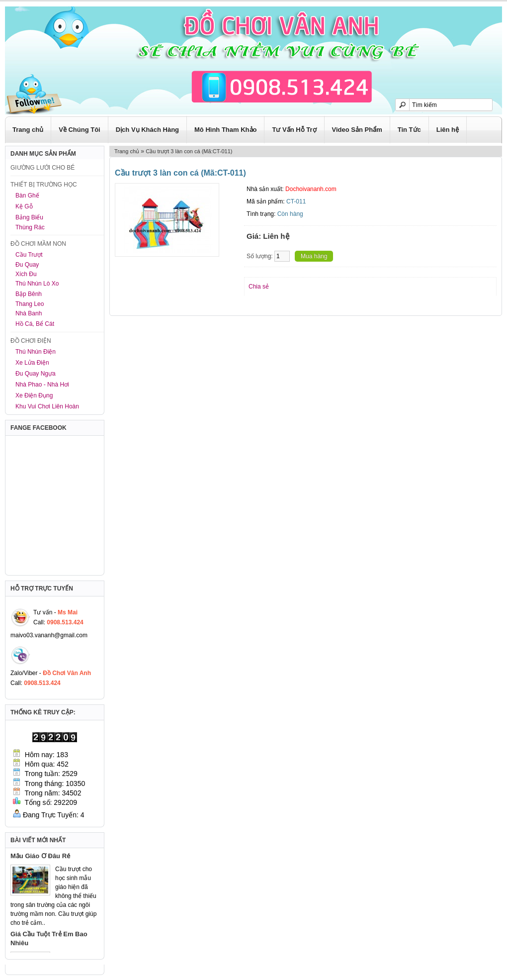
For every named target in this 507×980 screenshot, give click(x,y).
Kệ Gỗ (24, 206)
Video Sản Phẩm (357, 130)
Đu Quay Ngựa (36, 374)
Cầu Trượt (29, 255)
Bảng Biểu (29, 217)
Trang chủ (28, 130)
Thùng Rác (30, 227)
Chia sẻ (259, 287)
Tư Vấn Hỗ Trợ (294, 130)
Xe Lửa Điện (32, 363)
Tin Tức (409, 130)
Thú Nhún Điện (36, 352)
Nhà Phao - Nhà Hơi (42, 385)
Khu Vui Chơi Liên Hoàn (47, 406)
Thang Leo (30, 304)
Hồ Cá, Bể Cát (35, 324)
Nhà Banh (29, 313)
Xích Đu (26, 274)
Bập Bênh (29, 294)
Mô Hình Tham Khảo (225, 130)
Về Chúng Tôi (80, 130)
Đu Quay (27, 265)
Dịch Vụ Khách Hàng (147, 130)
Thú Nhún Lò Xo (37, 284)
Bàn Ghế (27, 196)
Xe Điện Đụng (34, 395)
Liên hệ (448, 130)
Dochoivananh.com (311, 189)
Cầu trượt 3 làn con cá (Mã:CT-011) (189, 151)
